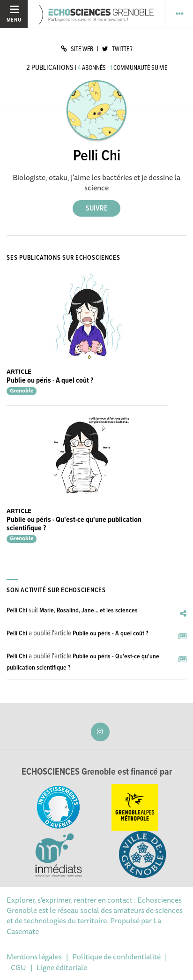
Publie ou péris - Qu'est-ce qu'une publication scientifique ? (74, 524)
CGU (19, 967)
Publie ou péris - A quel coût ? (50, 381)
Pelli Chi (17, 611)
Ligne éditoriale (62, 967)
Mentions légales (34, 957)
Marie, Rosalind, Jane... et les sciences (89, 611)
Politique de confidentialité (116, 957)
